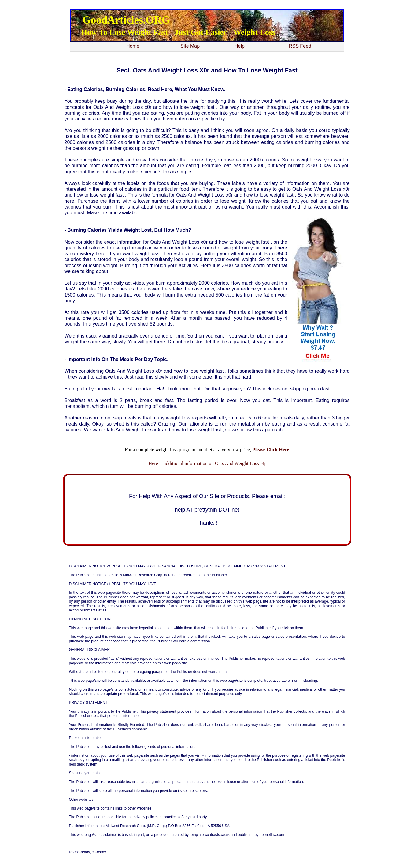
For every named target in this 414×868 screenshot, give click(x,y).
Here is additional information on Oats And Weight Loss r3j (207, 463)
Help (240, 46)
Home (133, 46)
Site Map (190, 46)
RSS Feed (300, 46)
